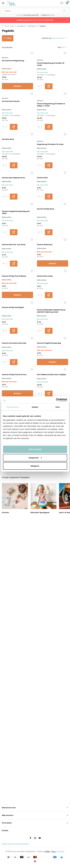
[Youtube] (40, 838)
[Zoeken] (35, 11)
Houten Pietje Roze (46, 209)
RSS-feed (60, 851)
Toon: (60, 47)
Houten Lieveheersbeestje (14, 343)
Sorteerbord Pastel (11, 101)
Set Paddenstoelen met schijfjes (52, 375)
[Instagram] (35, 838)
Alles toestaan (35, 449)
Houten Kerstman (45, 276)
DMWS (47, 851)
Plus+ (54, 851)
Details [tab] (35, 407)
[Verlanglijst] (62, 3)
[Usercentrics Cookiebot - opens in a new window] (56, 400)
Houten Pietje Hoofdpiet (13, 307)
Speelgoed (22, 26)
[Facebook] (30, 838)
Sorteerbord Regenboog (13, 61)
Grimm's (5, 58)
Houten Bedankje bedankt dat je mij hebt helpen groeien (51, 311)
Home (13, 26)
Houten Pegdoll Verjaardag (49, 343)
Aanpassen (35, 458)
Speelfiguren (33, 26)
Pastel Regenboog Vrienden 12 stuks (51, 64)
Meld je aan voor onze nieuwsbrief (15, 844)
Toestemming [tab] (12, 407)
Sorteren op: (47, 38)
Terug (6, 26)
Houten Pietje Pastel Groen (14, 375)
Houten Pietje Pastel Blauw (14, 276)
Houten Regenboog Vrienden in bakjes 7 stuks (51, 105)
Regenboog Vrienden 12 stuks (50, 144)
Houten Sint (42, 178)
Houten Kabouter (45, 245)
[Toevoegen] (49, 86)
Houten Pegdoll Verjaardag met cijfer (16, 212)
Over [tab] (58, 407)
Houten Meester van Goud (14, 245)
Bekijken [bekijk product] (17, 86)
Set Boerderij (8, 139)
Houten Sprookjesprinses (14, 178)
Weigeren (35, 466)
